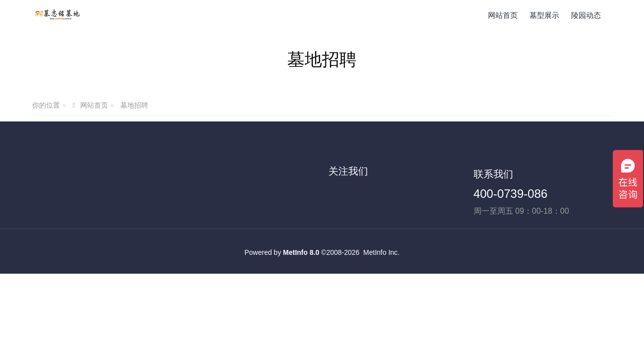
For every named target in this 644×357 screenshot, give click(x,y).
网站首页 (503, 15)
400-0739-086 (510, 194)
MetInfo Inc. (381, 252)
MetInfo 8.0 (301, 252)
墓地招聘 (134, 105)
